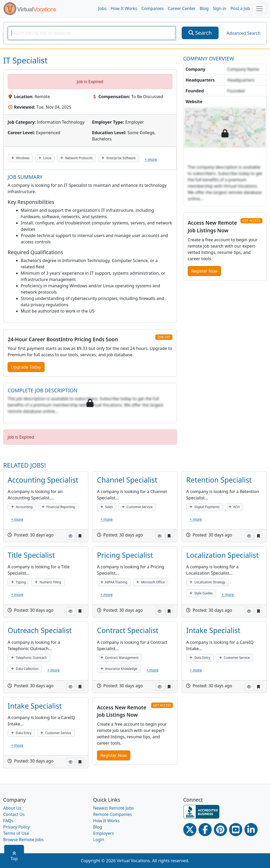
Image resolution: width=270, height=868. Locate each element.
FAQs (8, 821)
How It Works (124, 8)
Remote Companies (112, 814)
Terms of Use (16, 833)
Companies (152, 8)
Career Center (182, 8)
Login (99, 840)
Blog (204, 8)
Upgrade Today (26, 367)
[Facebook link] (205, 830)
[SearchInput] (92, 33)
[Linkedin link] (251, 830)
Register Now (204, 271)
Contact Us (14, 814)
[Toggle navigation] (259, 9)
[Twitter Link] (190, 830)
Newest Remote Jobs (113, 808)
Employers (103, 833)
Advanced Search (243, 33)
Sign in (220, 8)
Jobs (102, 8)
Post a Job (240, 8)
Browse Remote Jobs (23, 840)
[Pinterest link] (220, 830)
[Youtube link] (236, 830)
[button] (71, 536)
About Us (12, 808)
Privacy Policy (16, 827)
